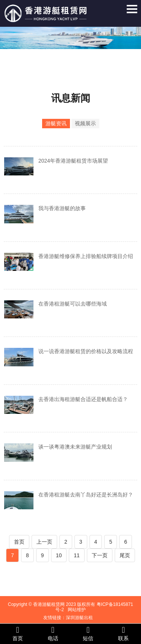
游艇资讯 (56, 123)
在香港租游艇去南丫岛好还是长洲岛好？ (86, 495)
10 (59, 555)
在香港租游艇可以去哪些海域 (73, 304)
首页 (19, 542)
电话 (53, 633)
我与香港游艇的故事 (62, 208)
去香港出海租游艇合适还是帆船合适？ (83, 399)
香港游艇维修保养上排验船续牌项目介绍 (86, 256)
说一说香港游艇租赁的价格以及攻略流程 (86, 351)
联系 (123, 633)
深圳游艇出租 (79, 618)
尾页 (125, 555)
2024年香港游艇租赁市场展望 (73, 161)
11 (77, 555)
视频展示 (85, 123)
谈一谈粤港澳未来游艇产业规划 (75, 447)
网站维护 (77, 610)
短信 (88, 633)
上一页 (44, 542)
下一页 (100, 555)
